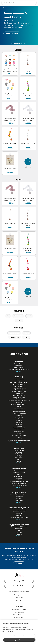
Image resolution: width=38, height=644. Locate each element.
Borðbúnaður (19, 454)
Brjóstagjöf (19, 456)
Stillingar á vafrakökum (19, 636)
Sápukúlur (19, 415)
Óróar (19, 406)
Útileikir (19, 433)
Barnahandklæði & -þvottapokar (19, 369)
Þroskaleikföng (19, 439)
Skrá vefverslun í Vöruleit (19, 609)
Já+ (19, 603)
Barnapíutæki (19, 529)
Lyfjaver (26, 333)
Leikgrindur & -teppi (19, 397)
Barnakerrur (19, 497)
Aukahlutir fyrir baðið (19, 364)
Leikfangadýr (19, 394)
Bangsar (19, 381)
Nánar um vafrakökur (8, 631)
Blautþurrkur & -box (19, 473)
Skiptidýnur (19, 478)
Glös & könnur (19, 458)
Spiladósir (19, 423)
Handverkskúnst (14, 333)
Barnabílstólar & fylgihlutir (19, 527)
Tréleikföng (19, 430)
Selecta (19, 320)
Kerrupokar (19, 499)
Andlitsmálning (19, 379)
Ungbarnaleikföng (19, 432)
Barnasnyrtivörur (19, 471)
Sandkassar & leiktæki (19, 413)
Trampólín (19, 426)
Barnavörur (19, 354)
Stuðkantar (19, 515)
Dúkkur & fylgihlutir (19, 384)
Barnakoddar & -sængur (19, 510)
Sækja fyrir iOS (19, 581)
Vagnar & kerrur (19, 493)
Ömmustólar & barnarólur (19, 485)
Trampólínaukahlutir (19, 428)
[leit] (19, 3)
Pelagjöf (19, 459)
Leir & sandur (19, 399)
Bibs (8, 316)
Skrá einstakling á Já (19, 615)
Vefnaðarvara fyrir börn (19, 508)
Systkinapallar (19, 500)
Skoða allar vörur (12, 33)
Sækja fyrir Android (19, 586)
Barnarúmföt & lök (19, 512)
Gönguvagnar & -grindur (19, 388)
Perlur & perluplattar (19, 408)
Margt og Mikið (14, 337)
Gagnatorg (19, 600)
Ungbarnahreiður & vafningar (19, 517)
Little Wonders (18, 316)
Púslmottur (19, 410)
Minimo (26, 337)
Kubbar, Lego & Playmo (19, 392)
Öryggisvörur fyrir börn (19, 525)
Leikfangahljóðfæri (19, 395)
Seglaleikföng (19, 417)
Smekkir (19, 461)
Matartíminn (19, 448)
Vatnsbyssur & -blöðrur (19, 435)
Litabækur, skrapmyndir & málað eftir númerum (19, 402)
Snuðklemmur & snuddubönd (19, 482)
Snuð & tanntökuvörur (19, 484)
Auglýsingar (19, 598)
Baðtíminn (19, 362)
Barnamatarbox (19, 450)
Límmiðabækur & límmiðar (19, 404)
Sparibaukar (19, 419)
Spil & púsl (19, 424)
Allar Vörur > (19, 371)
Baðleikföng (19, 366)
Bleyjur (19, 474)
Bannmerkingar (19, 617)
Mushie (29, 316)
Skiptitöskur (19, 480)
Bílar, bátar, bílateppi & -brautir (19, 383)
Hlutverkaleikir (19, 390)
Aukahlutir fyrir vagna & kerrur (19, 495)
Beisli (19, 530)
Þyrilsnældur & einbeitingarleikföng (19, 441)
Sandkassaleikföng (19, 412)
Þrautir (19, 437)
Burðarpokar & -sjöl (19, 476)
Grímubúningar (19, 386)
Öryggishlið (19, 534)
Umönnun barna (8, 8)
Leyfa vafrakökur (19, 640)
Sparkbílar (19, 421)
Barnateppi (19, 514)
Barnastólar (19, 452)
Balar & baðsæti (19, 368)
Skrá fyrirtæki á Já (19, 612)
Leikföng (19, 377)
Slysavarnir (19, 532)
